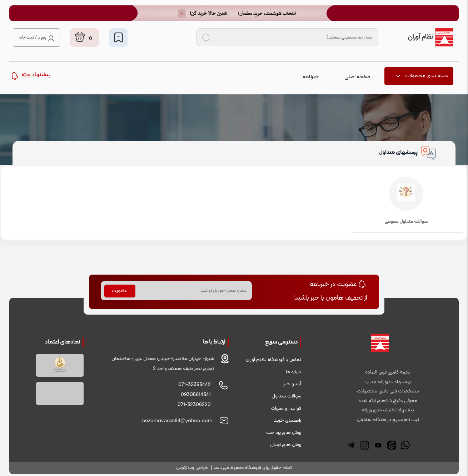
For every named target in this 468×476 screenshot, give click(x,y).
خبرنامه (311, 77)
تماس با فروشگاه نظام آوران (273, 360)
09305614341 (196, 395)
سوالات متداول (286, 396)
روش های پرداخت (284, 433)
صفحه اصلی (357, 77)
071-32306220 (194, 405)
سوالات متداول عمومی (406, 201)
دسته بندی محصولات (422, 76)
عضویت (120, 291)
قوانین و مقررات (286, 408)
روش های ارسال (286, 445)
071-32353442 (195, 385)
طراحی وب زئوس (192, 468)
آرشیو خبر (292, 384)
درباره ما (293, 372)
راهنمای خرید (288, 420)
